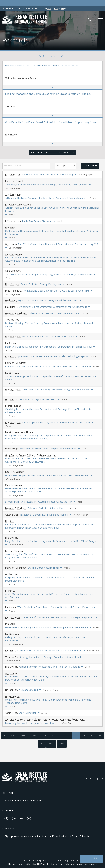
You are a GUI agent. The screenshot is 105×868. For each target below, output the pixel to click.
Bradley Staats (13, 390)
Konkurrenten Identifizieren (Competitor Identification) (48, 449)
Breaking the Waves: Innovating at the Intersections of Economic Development (47, 366)
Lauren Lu (10, 356)
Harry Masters (58, 719)
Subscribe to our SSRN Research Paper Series (52, 152)
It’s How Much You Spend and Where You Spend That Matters (49, 651)
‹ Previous (36, 736)
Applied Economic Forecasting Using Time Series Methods (49, 667)
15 (100, 736)
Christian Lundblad (46, 455)
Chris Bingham (13, 271)
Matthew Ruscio (76, 719)
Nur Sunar (10, 521)
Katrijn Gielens (13, 617)
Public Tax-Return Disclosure (37, 221)
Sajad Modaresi (13, 194)
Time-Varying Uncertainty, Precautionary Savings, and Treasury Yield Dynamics (46, 185)
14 (92, 736)
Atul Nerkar (27, 432)
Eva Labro (10, 624)
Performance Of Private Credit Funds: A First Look (48, 336)
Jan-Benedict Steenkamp (18, 204)
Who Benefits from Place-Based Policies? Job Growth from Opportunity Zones (51, 122)
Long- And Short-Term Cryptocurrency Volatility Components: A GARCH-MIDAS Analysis (51, 541)
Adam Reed (11, 713)
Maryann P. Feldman (16, 313)
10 (60, 736)
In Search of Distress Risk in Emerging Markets (44, 515)
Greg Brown (11, 455)
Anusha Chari (12, 515)
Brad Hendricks (13, 291)
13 (84, 736)
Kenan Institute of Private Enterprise (24, 801)
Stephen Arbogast (15, 719)
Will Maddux (12, 574)
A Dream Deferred (28, 690)
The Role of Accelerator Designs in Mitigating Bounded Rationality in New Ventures (49, 275)
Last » (62, 744)
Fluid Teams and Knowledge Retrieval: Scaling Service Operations (56, 390)
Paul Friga (10, 307)
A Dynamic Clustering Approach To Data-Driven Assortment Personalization (45, 198)
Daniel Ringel (12, 449)
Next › (51, 744)
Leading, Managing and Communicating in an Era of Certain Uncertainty (48, 94)
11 (68, 736)
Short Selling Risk (27, 713)
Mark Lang (11, 300)
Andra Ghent (11, 135)
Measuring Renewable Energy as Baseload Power (31, 723)
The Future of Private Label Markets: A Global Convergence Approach (58, 617)
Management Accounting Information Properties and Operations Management (47, 627)
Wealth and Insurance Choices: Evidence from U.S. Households (42, 65)
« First (23, 736)
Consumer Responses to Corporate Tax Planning (48, 174)
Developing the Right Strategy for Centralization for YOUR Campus (52, 307)
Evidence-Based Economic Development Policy (52, 313)
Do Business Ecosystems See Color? (38, 399)
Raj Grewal (11, 343)
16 (42, 744)
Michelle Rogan (13, 406)
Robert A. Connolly (15, 181)
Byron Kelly (44, 719)
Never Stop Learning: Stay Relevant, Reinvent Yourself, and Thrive (56, 422)
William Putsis (12, 696)
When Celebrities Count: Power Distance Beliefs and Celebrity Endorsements (58, 607)
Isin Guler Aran (13, 373)
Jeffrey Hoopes (13, 174)
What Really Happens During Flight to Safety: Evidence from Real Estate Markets (47, 475)
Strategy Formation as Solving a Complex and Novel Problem (52, 657)
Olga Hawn (11, 244)
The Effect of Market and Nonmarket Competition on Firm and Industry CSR (58, 244)
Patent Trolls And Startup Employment (41, 284)
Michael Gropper (13, 78)
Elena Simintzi (12, 284)
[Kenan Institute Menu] (100, 20)
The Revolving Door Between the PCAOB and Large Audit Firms (56, 291)
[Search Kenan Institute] (91, 20)
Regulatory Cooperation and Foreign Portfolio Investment (48, 300)
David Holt (31, 719)
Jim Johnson (11, 106)
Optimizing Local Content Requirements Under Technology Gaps (51, 356)
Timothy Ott (12, 320)
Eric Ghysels (11, 538)
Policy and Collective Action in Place (46, 508)
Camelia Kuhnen (29, 78)
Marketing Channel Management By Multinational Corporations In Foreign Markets (48, 347)
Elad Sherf (10, 228)
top (92, 778)
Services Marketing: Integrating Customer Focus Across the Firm (39, 502)
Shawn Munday (13, 336)
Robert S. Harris (27, 455)
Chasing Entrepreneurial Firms (43, 568)
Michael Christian (14, 551)
